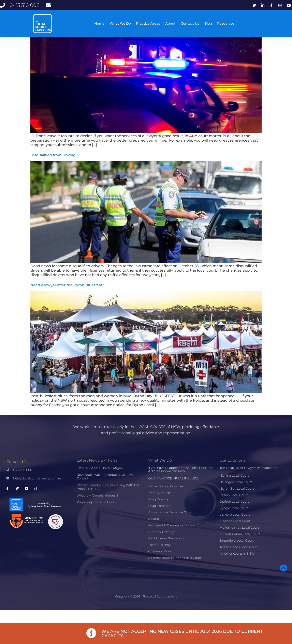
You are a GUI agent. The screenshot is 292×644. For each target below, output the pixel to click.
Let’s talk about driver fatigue (100, 479)
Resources (226, 23)
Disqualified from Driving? (54, 166)
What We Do (120, 23)
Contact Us (190, 23)
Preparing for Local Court (96, 513)
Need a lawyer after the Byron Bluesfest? (67, 296)
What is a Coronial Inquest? (97, 506)
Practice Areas (148, 23)
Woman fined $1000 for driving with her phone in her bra (108, 498)
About (170, 23)
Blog (208, 23)
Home (99, 23)
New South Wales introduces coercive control (105, 487)
